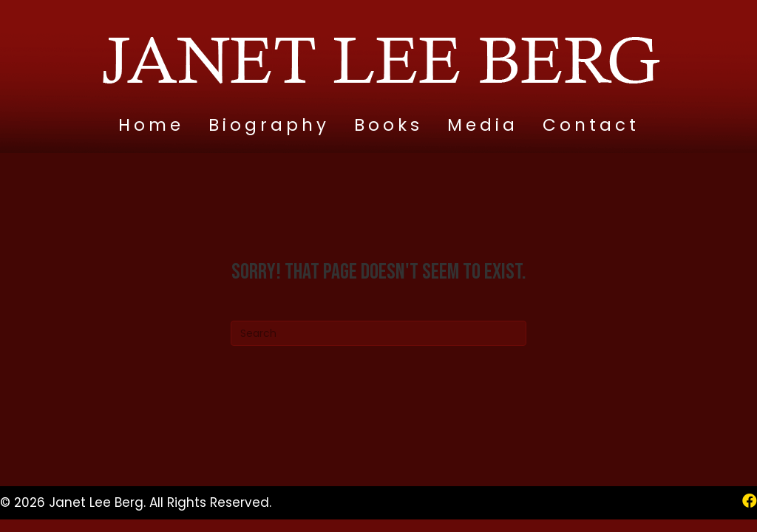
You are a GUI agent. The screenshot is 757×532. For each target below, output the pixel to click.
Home (151, 125)
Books (388, 125)
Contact (591, 125)
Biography (269, 125)
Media (483, 125)
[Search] (378, 333)
